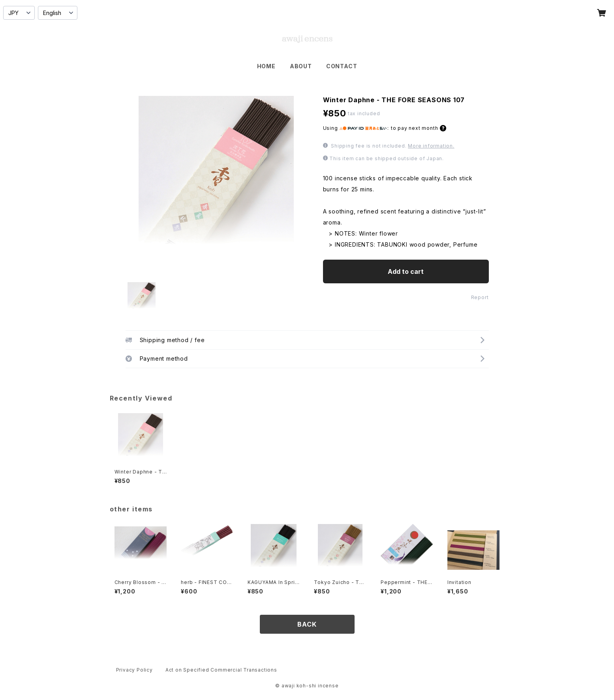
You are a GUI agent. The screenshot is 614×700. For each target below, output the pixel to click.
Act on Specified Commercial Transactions (221, 670)
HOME (266, 66)
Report (480, 297)
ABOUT (301, 66)
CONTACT (342, 66)
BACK (307, 624)
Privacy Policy (134, 670)
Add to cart (406, 271)
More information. (431, 146)
